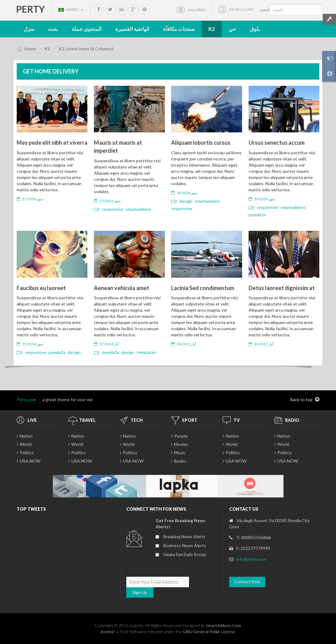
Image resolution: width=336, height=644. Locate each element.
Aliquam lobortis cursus (201, 143)
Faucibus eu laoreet (41, 288)
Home (30, 49)
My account (241, 9)
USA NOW (30, 461)
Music (180, 453)
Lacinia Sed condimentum (203, 288)
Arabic (71, 9)
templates (146, 352)
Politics (27, 453)
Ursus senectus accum (277, 143)
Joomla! (107, 632)
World (26, 444)
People (181, 436)
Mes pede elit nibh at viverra (52, 143)
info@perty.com (251, 559)
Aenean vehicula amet (122, 288)
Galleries (197, 10)
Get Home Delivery (51, 71)
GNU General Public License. (209, 632)
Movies (181, 444)
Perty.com (26, 399)
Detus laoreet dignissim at (282, 288)
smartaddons (138, 209)
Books (180, 461)
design (186, 201)
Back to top (305, 400)
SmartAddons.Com (224, 625)
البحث (265, 10)
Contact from (247, 582)
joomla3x (257, 215)
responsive (113, 209)
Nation (26, 436)
